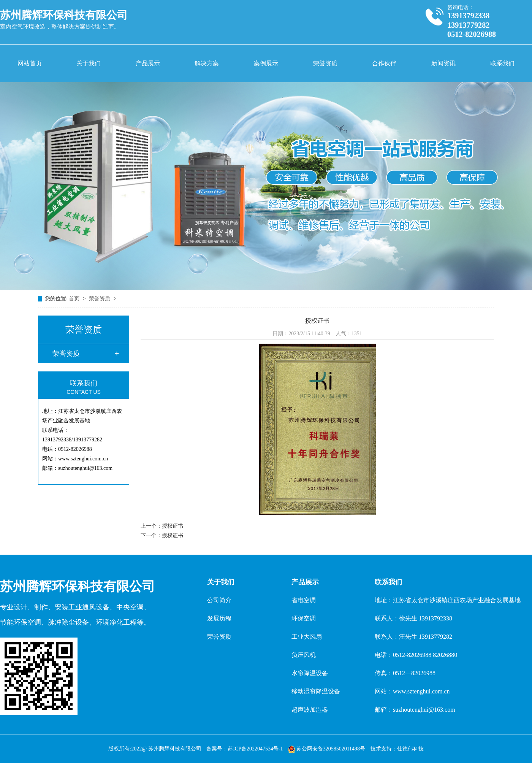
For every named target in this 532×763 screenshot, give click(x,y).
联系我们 (502, 63)
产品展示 (148, 63)
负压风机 (304, 655)
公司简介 (219, 600)
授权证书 (173, 526)
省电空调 (304, 600)
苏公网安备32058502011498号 (327, 749)
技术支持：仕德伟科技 (397, 749)
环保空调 (304, 618)
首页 (75, 299)
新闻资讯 (443, 63)
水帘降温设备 (310, 673)
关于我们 (89, 63)
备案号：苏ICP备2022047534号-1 (245, 749)
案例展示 (266, 63)
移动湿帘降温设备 (316, 691)
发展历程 (219, 618)
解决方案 (207, 63)
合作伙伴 (384, 63)
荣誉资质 (325, 63)
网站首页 (30, 63)
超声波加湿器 (310, 710)
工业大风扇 (307, 637)
